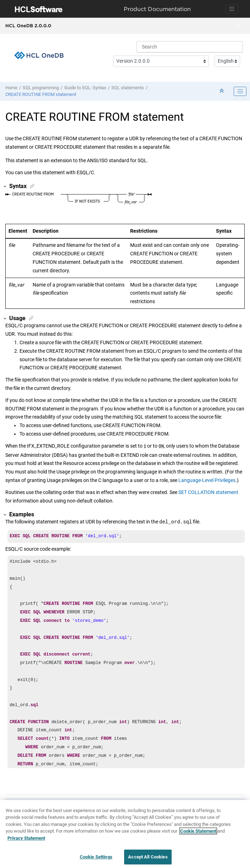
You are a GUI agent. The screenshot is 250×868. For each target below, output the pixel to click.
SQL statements (128, 88)
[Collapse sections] (222, 91)
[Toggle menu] (238, 26)
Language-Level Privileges (207, 480)
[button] (5, 186)
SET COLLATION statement (208, 492)
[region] (125, 834)
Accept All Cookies (148, 857)
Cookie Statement (198, 831)
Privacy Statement (26, 838)
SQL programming (41, 88)
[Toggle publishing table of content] (240, 91)
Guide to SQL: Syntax (85, 88)
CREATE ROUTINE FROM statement (41, 94)
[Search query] (190, 47)
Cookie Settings (96, 857)
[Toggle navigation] (232, 9)
